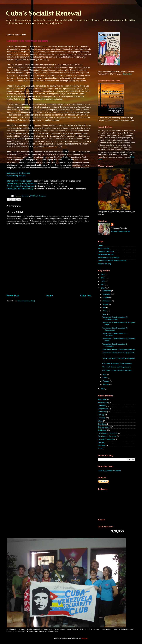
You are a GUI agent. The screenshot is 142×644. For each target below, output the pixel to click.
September (107, 301)
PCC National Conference (108, 433)
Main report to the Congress (18, 173)
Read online (127, 74)
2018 (103, 274)
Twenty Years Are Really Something (22, 184)
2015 (103, 281)
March (105, 378)
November (107, 294)
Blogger (85, 638)
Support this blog (105, 264)
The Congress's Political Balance (20, 186)
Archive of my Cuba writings (109, 257)
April (105, 374)
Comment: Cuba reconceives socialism (117, 370)
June (105, 311)
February (106, 381)
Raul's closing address (16, 176)
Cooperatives (103, 409)
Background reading (106, 254)
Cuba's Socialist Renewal (44, 13)
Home (50, 296)
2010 (103, 389)
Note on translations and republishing (112, 261)
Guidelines (102, 430)
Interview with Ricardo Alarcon (19, 181)
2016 (103, 278)
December (107, 291)
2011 (103, 288)
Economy (102, 418)
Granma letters (104, 427)
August (106, 304)
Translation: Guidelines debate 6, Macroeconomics (115, 318)
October (106, 297)
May (105, 314)
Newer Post (13, 296)
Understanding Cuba (106, 251)
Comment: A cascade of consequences (117, 363)
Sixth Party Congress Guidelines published (119, 349)
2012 (103, 285)
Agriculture (102, 399)
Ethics (100, 421)
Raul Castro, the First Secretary (20, 189)
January (106, 384)
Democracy (102, 412)
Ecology (101, 415)
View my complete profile (121, 231)
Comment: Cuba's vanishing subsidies (117, 367)
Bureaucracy (103, 403)
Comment (26, 196)
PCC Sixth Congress (38, 196)
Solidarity (102, 445)
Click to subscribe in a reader (110, 471)
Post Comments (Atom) (26, 301)
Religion (101, 442)
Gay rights (102, 424)
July (105, 307)
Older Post (86, 296)
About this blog (104, 248)
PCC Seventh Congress (107, 436)
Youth (100, 448)
